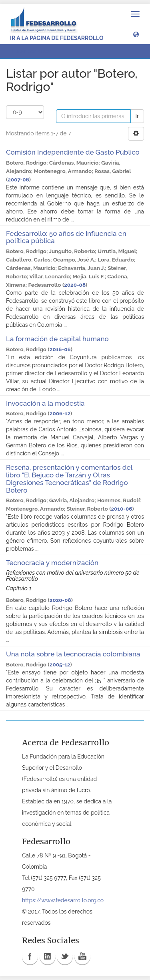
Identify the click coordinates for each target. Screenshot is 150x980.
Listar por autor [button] (34, 51)
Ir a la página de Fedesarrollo (57, 38)
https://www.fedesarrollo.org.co (63, 900)
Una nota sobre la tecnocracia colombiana (73, 654)
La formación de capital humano (57, 339)
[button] (136, 34)
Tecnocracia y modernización (52, 563)
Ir (137, 116)
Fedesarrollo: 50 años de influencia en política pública (66, 237)
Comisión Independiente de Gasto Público (73, 152)
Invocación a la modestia (45, 403)
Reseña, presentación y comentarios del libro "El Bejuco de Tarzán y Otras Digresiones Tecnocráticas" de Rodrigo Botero (69, 479)
